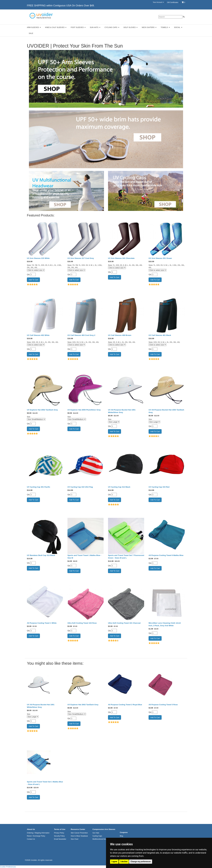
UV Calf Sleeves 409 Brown (120, 335)
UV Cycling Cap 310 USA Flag (80, 487)
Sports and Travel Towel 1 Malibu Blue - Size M (84, 557)
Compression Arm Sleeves (104, 829)
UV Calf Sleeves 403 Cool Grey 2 (81, 335)
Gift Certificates (173, 2)
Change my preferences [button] (141, 862)
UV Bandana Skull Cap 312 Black (41, 555)
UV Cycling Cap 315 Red (159, 487)
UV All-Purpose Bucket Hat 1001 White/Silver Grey (122, 411)
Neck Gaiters (149, 27)
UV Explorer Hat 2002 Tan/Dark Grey (42, 410)
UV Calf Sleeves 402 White (38, 335)
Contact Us (31, 839)
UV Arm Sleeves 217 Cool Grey (81, 258)
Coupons (124, 832)
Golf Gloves (130, 27)
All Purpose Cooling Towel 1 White (42, 623)
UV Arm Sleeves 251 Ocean (160, 258)
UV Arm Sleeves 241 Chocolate (121, 258)
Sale (31, 33)
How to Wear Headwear (79, 836)
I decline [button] (124, 862)
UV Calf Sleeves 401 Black (160, 335)
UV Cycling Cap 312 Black (119, 487)
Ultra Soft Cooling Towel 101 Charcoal (124, 623)
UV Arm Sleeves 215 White (38, 258)
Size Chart (74, 839)
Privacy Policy (59, 833)
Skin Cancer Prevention (79, 833)
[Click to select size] (36, 270)
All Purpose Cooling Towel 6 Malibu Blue (166, 555)
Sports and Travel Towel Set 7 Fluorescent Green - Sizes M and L (126, 557)
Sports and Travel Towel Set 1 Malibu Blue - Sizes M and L (45, 783)
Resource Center (78, 829)
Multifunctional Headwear (102, 839)
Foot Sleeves (78, 27)
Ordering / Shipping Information (38, 833)
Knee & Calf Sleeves (56, 27)
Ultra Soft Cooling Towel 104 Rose (82, 623)
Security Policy (59, 836)
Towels (165, 27)
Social (178, 27)
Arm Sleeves (34, 27)
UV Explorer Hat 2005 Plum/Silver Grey (84, 410)
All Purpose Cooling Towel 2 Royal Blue (125, 705)
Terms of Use (60, 829)
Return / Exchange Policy (36, 836)
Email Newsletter (60, 839)
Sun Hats (95, 27)
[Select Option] (36, 419)
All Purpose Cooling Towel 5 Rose (163, 705)
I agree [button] (114, 862)
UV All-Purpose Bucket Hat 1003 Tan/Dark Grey (166, 411)
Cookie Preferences (8, 867)
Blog (121, 836)
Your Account (158, 2)
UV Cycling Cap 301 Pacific (39, 487)
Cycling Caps (112, 27)
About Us (31, 829)
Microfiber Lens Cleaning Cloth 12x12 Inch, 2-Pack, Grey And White (165, 624)
